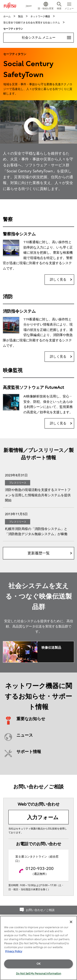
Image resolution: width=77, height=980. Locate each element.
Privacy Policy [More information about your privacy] (14, 951)
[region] (38, 948)
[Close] (71, 922)
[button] (46, 6)
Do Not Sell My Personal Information (39, 974)
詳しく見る (58, 280)
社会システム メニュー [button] (48, 36)
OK (38, 964)
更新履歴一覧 (39, 553)
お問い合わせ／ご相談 (40, 910)
